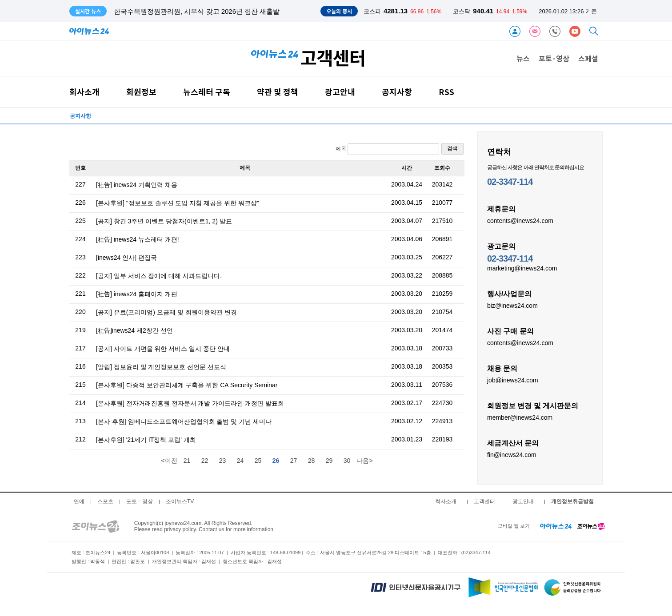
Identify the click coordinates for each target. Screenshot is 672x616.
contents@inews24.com (520, 220)
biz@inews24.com (512, 305)
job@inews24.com (513, 380)
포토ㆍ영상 (140, 501)
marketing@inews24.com (522, 268)
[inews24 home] (556, 526)
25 (258, 461)
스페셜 (588, 58)
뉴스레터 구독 (207, 92)
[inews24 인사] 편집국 (126, 258)
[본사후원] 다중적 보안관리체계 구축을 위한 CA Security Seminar (187, 385)
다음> (364, 461)
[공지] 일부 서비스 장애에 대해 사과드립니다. (159, 276)
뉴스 (523, 58)
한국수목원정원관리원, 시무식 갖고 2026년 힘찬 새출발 (197, 11)
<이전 (169, 461)
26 (276, 461)
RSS (446, 92)
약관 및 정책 (278, 92)
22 (205, 461)
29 (329, 461)
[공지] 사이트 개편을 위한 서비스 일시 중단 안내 (163, 349)
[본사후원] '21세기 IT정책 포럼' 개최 (146, 440)
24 (240, 461)
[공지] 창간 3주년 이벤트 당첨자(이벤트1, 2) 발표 (164, 221)
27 (294, 461)
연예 (79, 501)
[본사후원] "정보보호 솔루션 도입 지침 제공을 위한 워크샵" (178, 203)
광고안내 (340, 92)
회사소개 (84, 92)
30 (347, 461)
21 (187, 461)
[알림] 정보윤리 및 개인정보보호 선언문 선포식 (161, 367)
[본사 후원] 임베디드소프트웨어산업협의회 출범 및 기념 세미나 (184, 421)
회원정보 (141, 92)
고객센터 (484, 501)
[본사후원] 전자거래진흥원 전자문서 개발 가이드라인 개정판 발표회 (190, 403)
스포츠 (105, 501)
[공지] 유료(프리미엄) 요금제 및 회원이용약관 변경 (166, 312)
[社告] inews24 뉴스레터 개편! (138, 239)
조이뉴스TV (180, 501)
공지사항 (397, 92)
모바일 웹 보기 (514, 526)
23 (223, 461)
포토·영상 (554, 58)
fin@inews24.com (512, 454)
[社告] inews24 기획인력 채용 (137, 185)
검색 (452, 148)
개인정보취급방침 (572, 501)
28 (312, 461)
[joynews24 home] (591, 526)
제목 (387, 149)
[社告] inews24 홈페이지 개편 (137, 294)
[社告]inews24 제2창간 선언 (134, 330)
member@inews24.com (520, 417)
